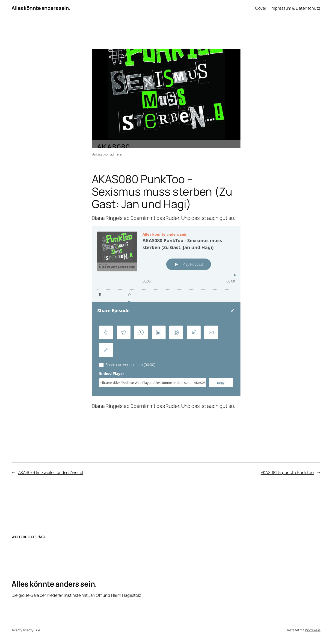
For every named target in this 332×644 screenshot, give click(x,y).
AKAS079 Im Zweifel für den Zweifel (51, 472)
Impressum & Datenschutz (296, 8)
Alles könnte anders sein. (41, 8)
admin (114, 154)
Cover (261, 8)
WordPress (313, 630)
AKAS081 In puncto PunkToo (287, 472)
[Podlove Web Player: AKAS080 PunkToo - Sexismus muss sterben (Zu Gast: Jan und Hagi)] (166, 311)
